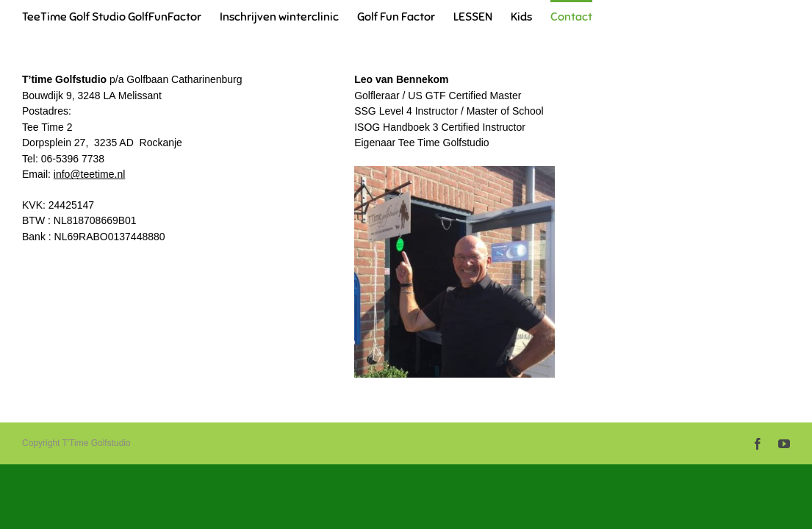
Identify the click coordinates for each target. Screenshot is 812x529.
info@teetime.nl (89, 174)
